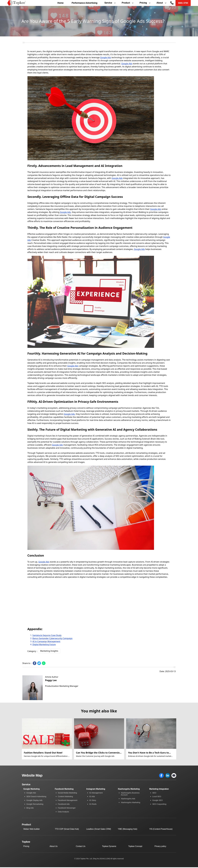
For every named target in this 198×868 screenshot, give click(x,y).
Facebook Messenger (67, 809)
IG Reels (93, 805)
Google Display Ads (35, 801)
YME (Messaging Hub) (127, 830)
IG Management (96, 794)
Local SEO (157, 797)
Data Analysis (64, 812)
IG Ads (92, 797)
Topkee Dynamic (109, 847)
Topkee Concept (135, 847)
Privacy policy (160, 847)
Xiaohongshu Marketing (131, 803)
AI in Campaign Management (46, 642)
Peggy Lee (51, 681)
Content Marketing (66, 797)
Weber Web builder (32, 830)
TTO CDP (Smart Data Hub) (67, 830)
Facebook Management (68, 801)
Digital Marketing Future (44, 645)
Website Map (32, 776)
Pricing (26, 847)
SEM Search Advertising (37, 797)
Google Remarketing (35, 805)
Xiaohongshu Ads (128, 800)
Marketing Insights (49, 652)
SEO (154, 794)
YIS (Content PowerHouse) (161, 830)
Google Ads (106, 58)
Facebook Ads (64, 805)
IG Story (93, 801)
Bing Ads (30, 809)
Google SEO (158, 801)
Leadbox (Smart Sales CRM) (99, 830)
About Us (54, 847)
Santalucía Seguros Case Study (47, 636)
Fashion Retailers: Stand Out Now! (43, 753)
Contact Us (81, 847)
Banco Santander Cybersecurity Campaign (53, 639)
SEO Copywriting (160, 805)
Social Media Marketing (68, 794)
